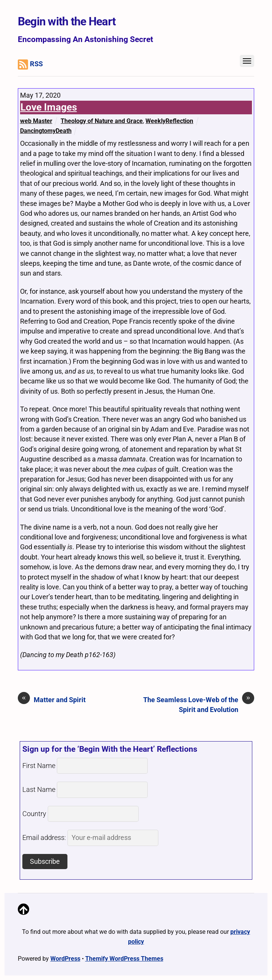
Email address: (90, 838)
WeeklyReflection (169, 121)
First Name (39, 766)
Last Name (39, 790)
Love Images (49, 107)
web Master (36, 121)
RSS (30, 65)
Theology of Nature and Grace (102, 121)
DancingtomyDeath (46, 131)
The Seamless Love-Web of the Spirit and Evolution (199, 704)
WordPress (65, 959)
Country (34, 814)
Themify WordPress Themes (124, 959)
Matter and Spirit (52, 700)
